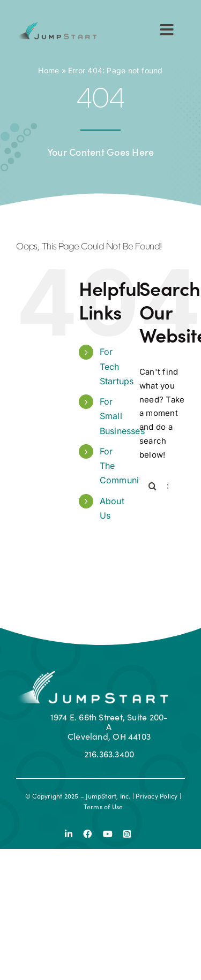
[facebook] (87, 834)
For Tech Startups (117, 366)
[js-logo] (57, 26)
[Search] (153, 486)
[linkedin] (69, 834)
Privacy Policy (157, 796)
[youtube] (108, 834)
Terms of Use (103, 806)
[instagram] (127, 834)
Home (49, 70)
